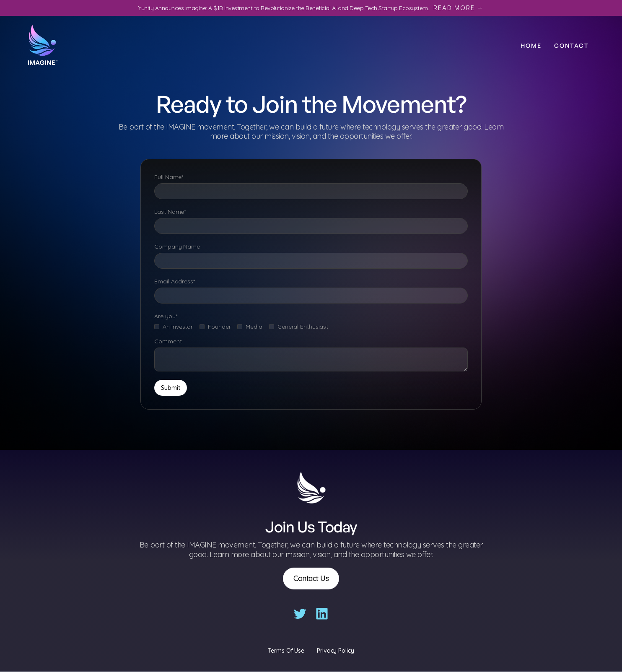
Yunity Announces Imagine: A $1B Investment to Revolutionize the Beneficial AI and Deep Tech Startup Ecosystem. (311, 8)
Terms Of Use (286, 651)
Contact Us (311, 578)
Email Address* (175, 281)
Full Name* (169, 177)
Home (531, 45)
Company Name (177, 246)
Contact (571, 45)
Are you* (166, 316)
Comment (168, 341)
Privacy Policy (336, 651)
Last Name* (170, 212)
